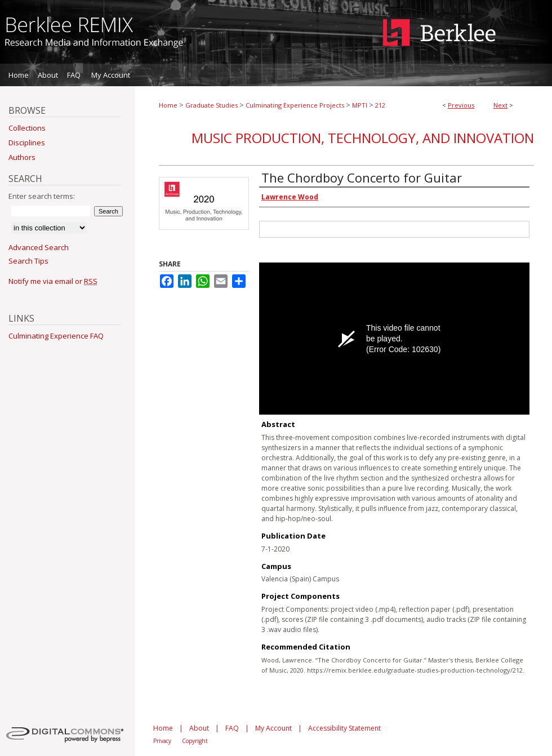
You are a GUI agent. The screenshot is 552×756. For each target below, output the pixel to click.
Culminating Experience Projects (295, 105)
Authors (22, 157)
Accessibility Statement (344, 728)
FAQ (232, 728)
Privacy (162, 741)
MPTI (360, 105)
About (199, 728)
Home (168, 105)
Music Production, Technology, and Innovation (363, 138)
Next (500, 105)
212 (380, 105)
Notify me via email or (53, 281)
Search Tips (28, 261)
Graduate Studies (212, 105)
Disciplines (27, 143)
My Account (273, 728)
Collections (27, 128)
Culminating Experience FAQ (56, 336)
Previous (461, 105)
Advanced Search (39, 247)
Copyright (195, 741)
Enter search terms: (42, 196)
